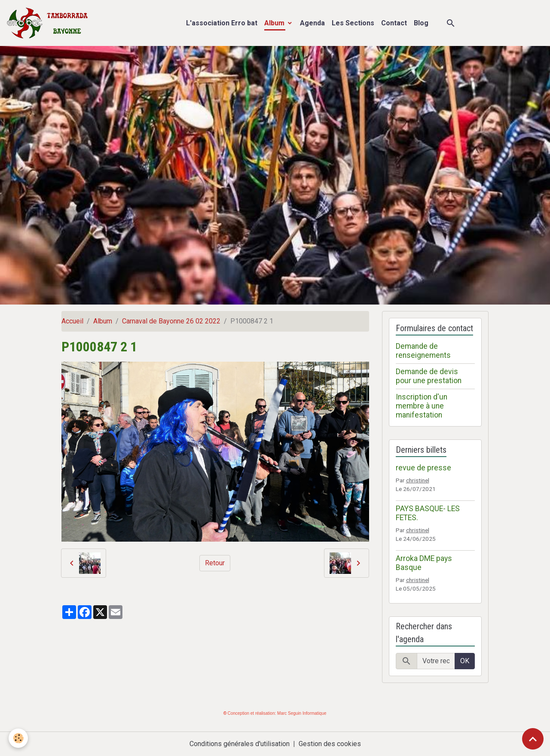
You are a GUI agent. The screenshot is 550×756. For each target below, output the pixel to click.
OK (465, 661)
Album (275, 23)
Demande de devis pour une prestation (429, 376)
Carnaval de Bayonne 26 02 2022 (171, 321)
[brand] (49, 23)
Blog (421, 23)
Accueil (72, 321)
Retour (215, 563)
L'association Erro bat (222, 23)
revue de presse (423, 468)
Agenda (312, 23)
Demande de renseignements (423, 351)
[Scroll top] (533, 739)
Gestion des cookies (330, 744)
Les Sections (353, 23)
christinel (418, 480)
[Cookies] (18, 738)
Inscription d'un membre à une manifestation (422, 406)
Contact (394, 23)
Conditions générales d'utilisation (240, 744)
